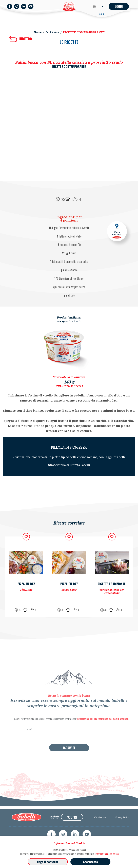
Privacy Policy (122, 830)
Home (38, 32)
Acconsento (90, 862)
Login (119, 6)
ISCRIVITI (69, 761)
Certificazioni (101, 830)
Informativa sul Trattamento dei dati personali (103, 732)
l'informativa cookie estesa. (107, 854)
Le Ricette (52, 32)
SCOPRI (72, 830)
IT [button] (99, 6)
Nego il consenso (48, 862)
